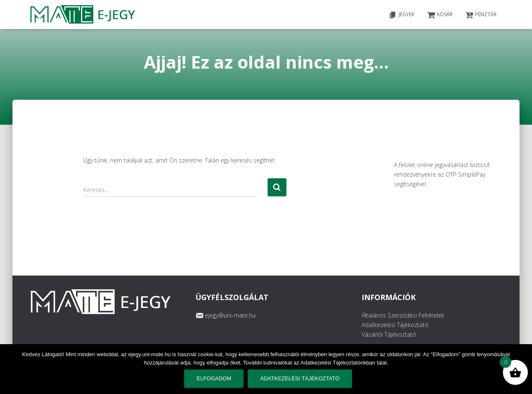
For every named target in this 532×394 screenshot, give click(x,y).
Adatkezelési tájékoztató (300, 378)
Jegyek (401, 15)
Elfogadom (214, 378)
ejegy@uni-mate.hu (230, 315)
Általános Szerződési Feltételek (403, 315)
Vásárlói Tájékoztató (389, 334)
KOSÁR (440, 15)
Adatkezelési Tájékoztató (395, 325)
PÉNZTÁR (481, 15)
